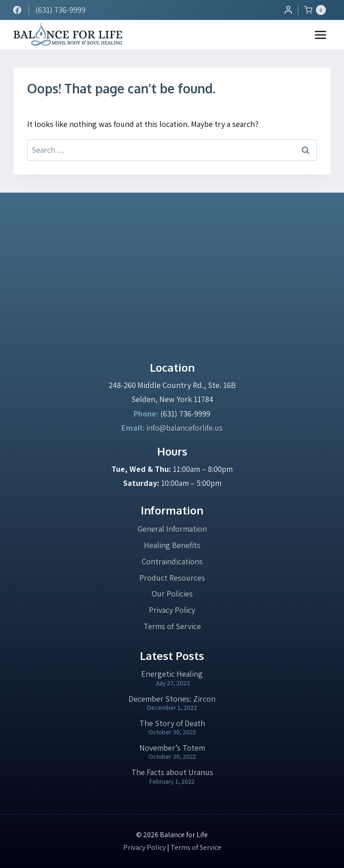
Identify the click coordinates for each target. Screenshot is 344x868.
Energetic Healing (172, 674)
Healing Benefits (172, 545)
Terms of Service (172, 626)
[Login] (288, 10)
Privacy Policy (172, 610)
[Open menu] (320, 35)
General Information (172, 529)
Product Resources (172, 578)
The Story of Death (172, 723)
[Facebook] (17, 10)
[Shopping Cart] (317, 10)
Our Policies (172, 594)
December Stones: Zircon (172, 699)
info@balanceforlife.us (184, 428)
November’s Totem (172, 748)
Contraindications (172, 561)
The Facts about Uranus (172, 772)
